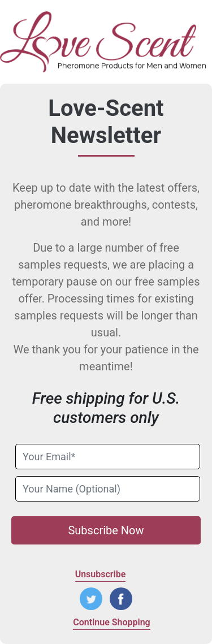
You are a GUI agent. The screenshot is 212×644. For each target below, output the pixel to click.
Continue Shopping (111, 622)
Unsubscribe (101, 574)
